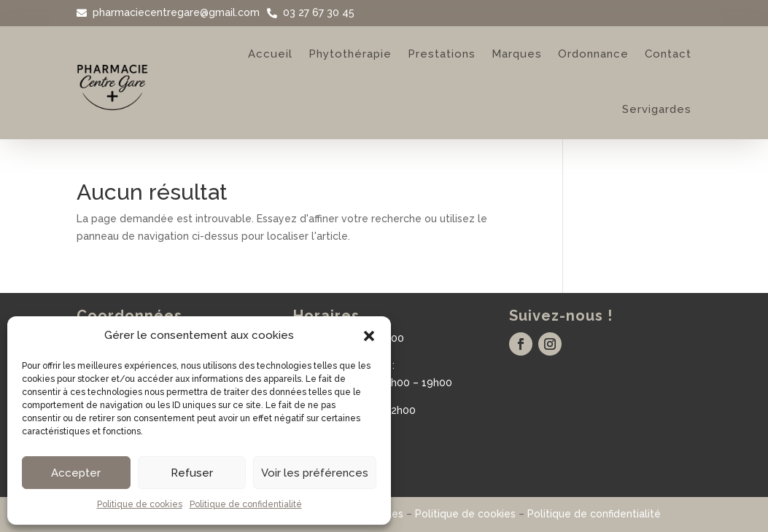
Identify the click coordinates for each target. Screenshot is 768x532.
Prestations (442, 54)
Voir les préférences (315, 473)
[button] (369, 336)
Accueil (270, 54)
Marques (517, 54)
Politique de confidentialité (246, 504)
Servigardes (657, 109)
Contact (668, 54)
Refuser (192, 473)
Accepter (76, 473)
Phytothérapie (350, 54)
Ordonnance (593, 54)
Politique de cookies (140, 504)
